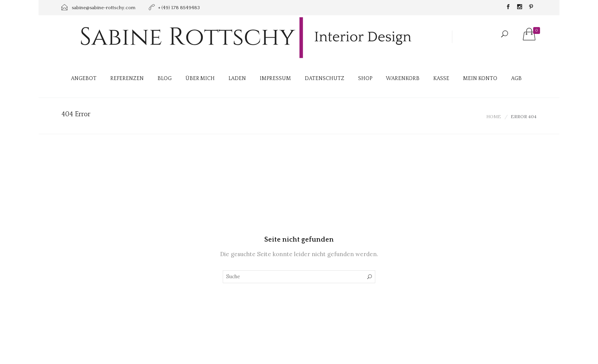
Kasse (441, 79)
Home (494, 116)
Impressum (275, 79)
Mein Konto (480, 79)
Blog (165, 79)
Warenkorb (403, 79)
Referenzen (127, 79)
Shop (365, 79)
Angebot (84, 79)
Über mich (200, 79)
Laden (237, 79)
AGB (516, 79)
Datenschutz (325, 79)
